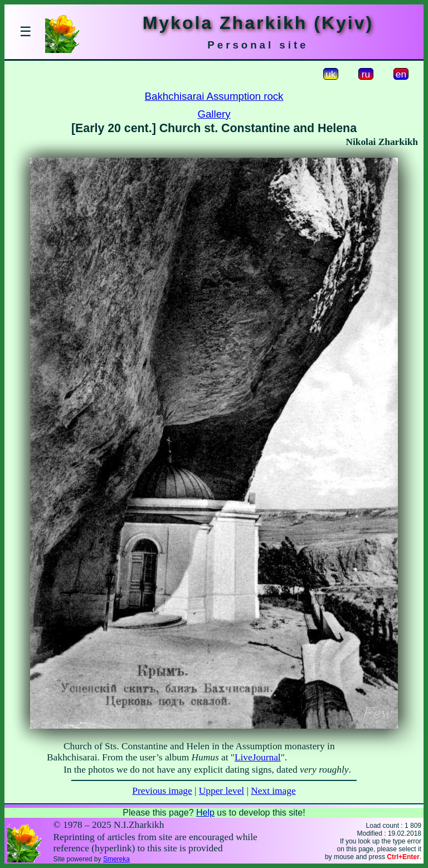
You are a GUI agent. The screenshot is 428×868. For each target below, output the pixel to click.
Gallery (214, 114)
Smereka (116, 859)
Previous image (162, 791)
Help (205, 813)
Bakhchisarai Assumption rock (214, 96)
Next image (273, 791)
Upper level (222, 791)
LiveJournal (258, 757)
